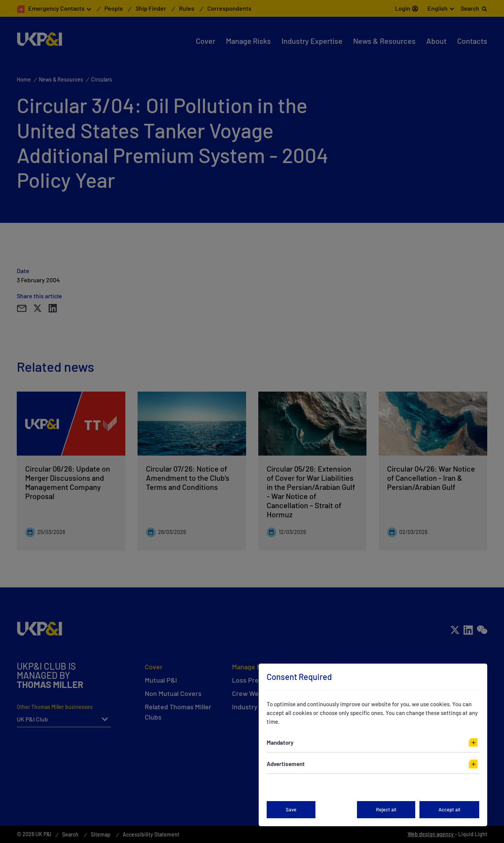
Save (291, 809)
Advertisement (286, 764)
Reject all (386, 809)
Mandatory (280, 742)
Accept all (449, 809)
